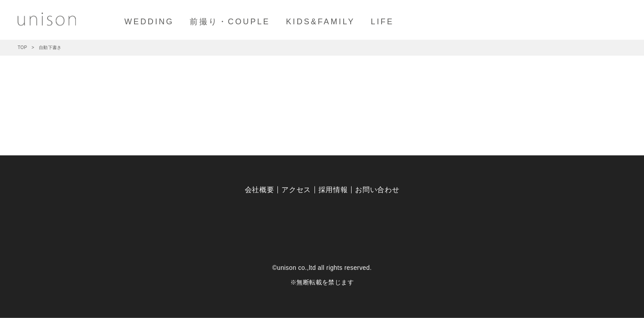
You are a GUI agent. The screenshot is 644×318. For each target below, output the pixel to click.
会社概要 (260, 190)
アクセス (296, 190)
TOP (22, 47)
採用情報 (333, 190)
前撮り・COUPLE (230, 22)
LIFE (382, 22)
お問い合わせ (377, 190)
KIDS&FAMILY (320, 22)
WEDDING (149, 22)
